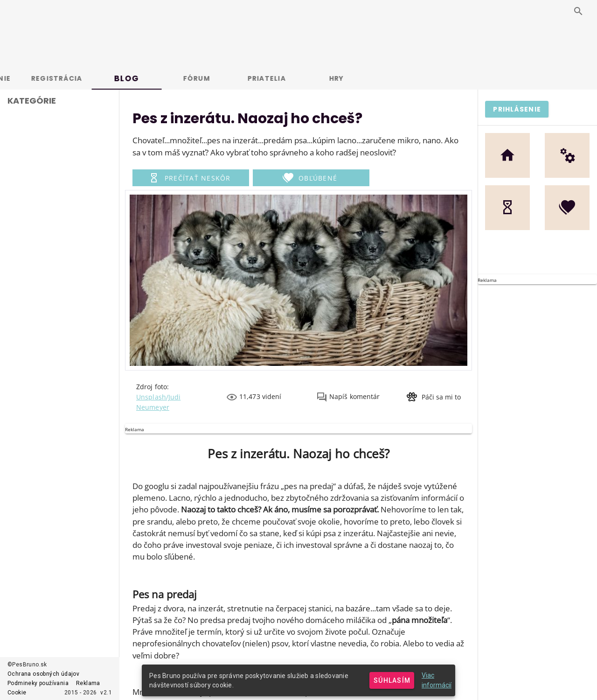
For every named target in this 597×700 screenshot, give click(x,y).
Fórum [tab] (245, 78)
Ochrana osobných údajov (43, 674)
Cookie (17, 693)
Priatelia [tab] (315, 78)
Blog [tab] (175, 78)
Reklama (88, 683)
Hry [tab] (385, 78)
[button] (191, 178)
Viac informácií (437, 680)
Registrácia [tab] (105, 78)
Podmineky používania (38, 683)
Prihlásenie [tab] (35, 78)
